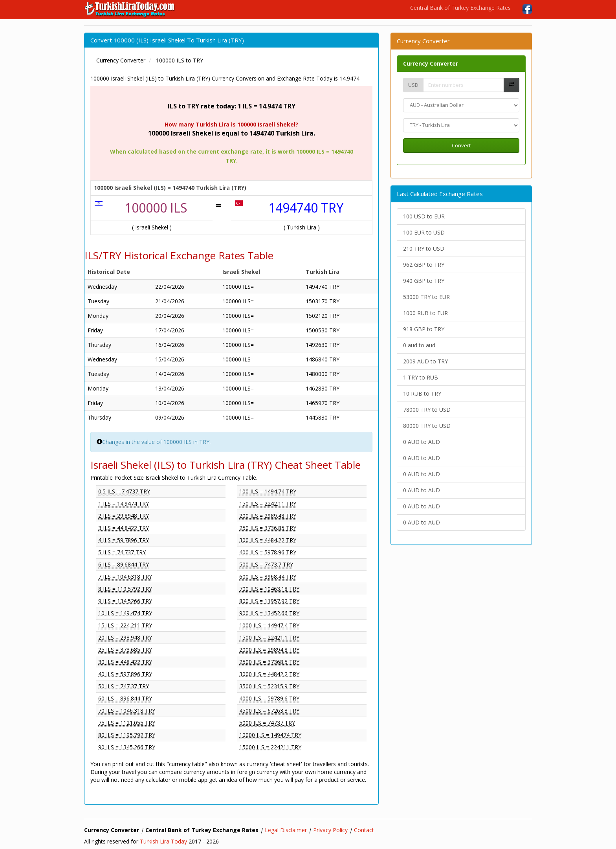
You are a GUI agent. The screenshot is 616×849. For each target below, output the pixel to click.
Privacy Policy (330, 830)
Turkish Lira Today (163, 841)
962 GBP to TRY (424, 265)
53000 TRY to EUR (426, 297)
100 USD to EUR (424, 216)
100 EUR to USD (424, 232)
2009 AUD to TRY (425, 361)
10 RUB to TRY (422, 393)
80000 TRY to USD (427, 426)
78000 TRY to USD (427, 410)
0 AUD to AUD (422, 442)
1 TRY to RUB (421, 377)
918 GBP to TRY (424, 329)
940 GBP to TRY (424, 281)
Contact (364, 830)
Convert (461, 145)
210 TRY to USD (424, 248)
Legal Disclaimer (286, 830)
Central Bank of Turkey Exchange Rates (460, 8)
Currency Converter (431, 63)
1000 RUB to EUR (425, 313)
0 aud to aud (419, 345)
